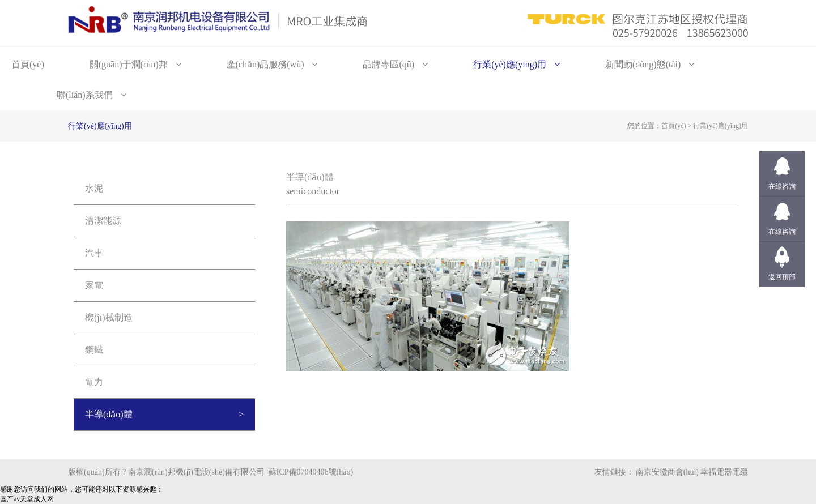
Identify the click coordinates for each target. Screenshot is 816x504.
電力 (94, 382)
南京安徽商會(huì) (667, 472)
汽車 (94, 253)
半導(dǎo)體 (109, 414)
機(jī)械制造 (109, 317)
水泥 (94, 188)
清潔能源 (103, 221)
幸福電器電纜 (724, 472)
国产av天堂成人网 (27, 499)
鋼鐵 (94, 350)
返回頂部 (782, 277)
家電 (94, 285)
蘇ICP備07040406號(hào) (311, 472)
